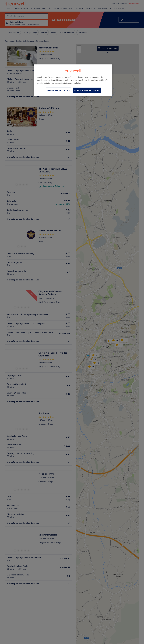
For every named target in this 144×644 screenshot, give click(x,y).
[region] (73, 80)
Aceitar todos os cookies (87, 90)
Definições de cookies (59, 90)
